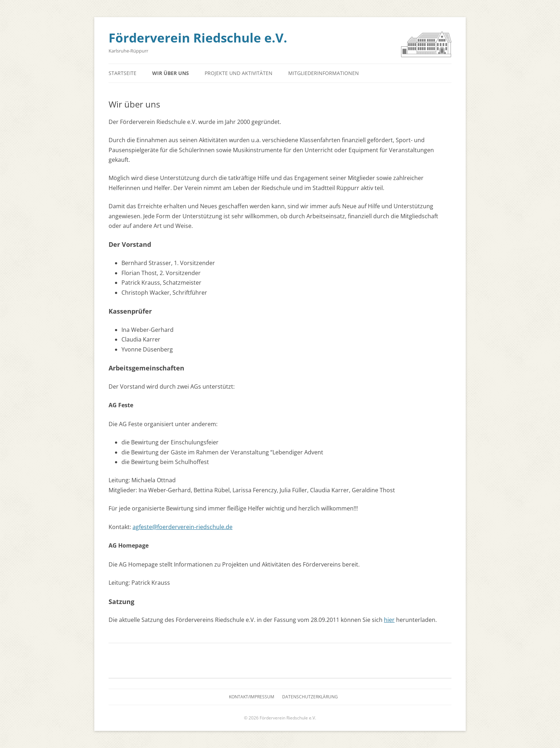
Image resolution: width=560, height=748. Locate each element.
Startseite (122, 73)
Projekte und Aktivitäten (239, 73)
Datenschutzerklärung (310, 697)
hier (389, 620)
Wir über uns (171, 73)
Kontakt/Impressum (252, 697)
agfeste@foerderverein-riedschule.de (182, 527)
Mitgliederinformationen (324, 73)
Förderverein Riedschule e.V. (198, 38)
